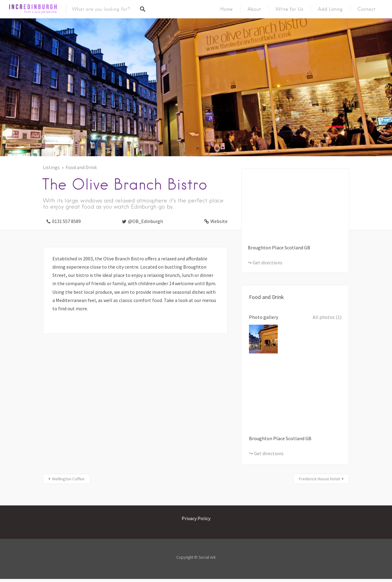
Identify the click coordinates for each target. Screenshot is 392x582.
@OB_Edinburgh (145, 221)
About (254, 9)
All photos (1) (327, 317)
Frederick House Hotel (319, 479)
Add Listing (330, 9)
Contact (366, 9)
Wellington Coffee (68, 479)
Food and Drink (81, 167)
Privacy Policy (196, 518)
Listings (51, 167)
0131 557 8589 (66, 221)
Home (226, 9)
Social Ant (207, 557)
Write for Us (289, 9)
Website (219, 221)
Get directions (268, 263)
